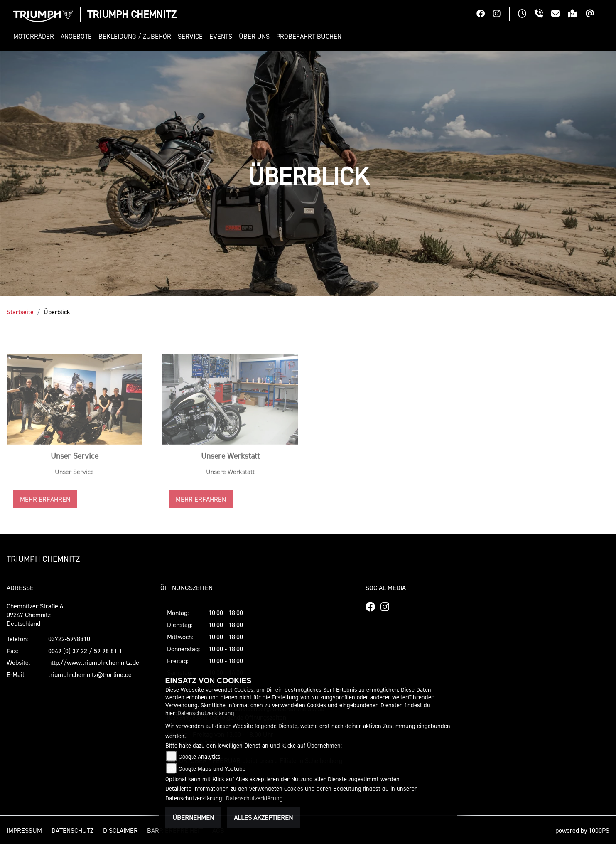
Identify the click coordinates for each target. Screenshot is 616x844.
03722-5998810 (69, 639)
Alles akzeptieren (263, 817)
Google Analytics (200, 757)
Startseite (20, 312)
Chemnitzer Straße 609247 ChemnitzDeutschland (35, 615)
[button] (35, 36)
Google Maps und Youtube (212, 769)
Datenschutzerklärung (206, 713)
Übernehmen (193, 817)
